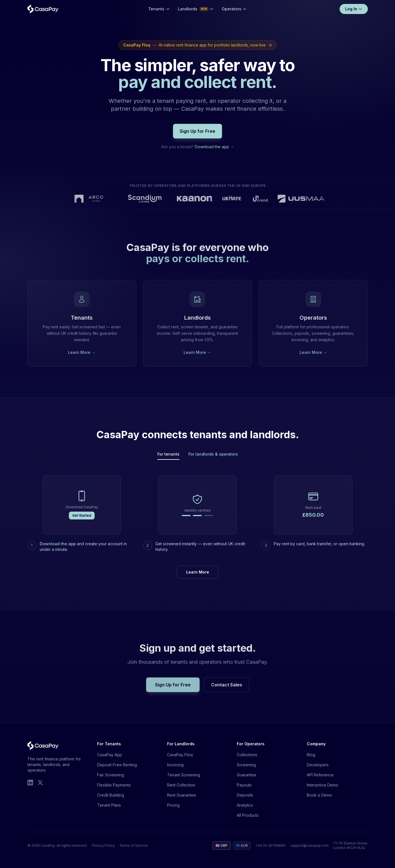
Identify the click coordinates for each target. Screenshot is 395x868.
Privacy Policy (103, 845)
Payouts (244, 785)
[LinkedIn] (30, 783)
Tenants (159, 9)
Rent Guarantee (182, 795)
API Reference (320, 775)
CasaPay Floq (180, 755)
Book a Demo (319, 795)
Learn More (198, 572)
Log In (354, 9)
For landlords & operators (213, 454)
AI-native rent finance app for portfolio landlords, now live (197, 45)
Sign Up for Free (197, 131)
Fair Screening (111, 775)
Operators (234, 9)
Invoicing (175, 765)
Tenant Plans (109, 805)
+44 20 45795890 (270, 845)
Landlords (196, 9)
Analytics (245, 805)
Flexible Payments (114, 785)
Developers (318, 765)
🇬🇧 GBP (222, 845)
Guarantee (246, 775)
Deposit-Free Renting (117, 765)
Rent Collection (181, 785)
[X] (40, 783)
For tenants (168, 454)
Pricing (173, 805)
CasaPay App (110, 755)
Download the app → (214, 147)
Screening (246, 765)
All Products (248, 815)
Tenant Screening (184, 775)
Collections (247, 755)
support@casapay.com (310, 845)
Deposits (245, 795)
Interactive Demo (322, 785)
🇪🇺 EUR (242, 845)
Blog (311, 755)
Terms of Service (134, 845)
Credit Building (111, 795)
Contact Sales (227, 689)
